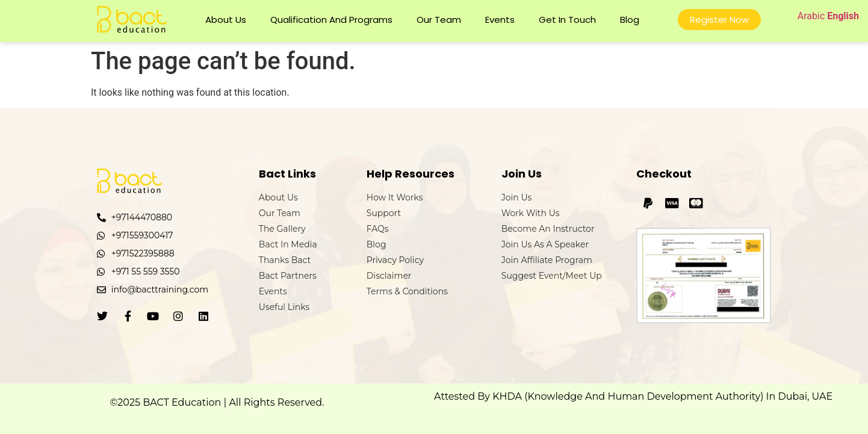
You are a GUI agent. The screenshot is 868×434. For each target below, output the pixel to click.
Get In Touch (567, 20)
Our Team (439, 20)
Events (500, 20)
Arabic (811, 16)
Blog (630, 20)
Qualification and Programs (331, 20)
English (843, 16)
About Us (226, 20)
